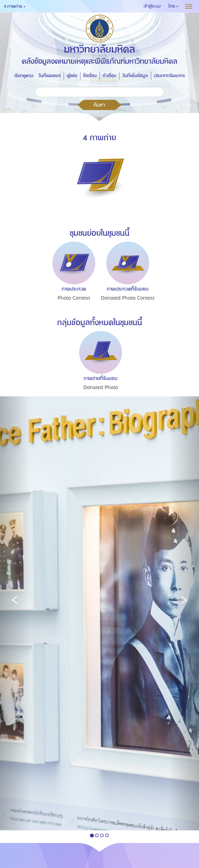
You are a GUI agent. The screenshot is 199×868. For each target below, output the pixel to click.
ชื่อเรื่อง (90, 76)
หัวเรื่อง (109, 76)
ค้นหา (99, 105)
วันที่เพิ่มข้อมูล (135, 76)
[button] (173, 6)
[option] (72, 280)
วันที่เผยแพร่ (49, 76)
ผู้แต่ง (72, 76)
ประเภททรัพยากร (169, 76)
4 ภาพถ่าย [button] (15, 6)
